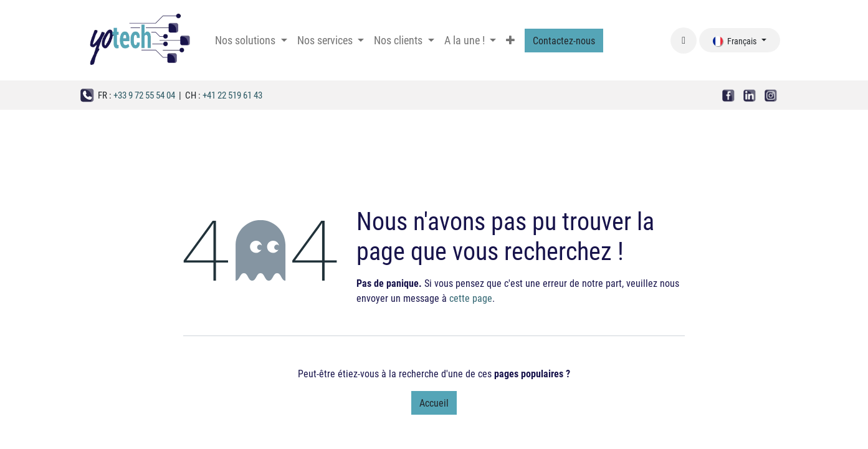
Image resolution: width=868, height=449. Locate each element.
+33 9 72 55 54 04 (144, 95)
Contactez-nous (564, 40)
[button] (684, 41)
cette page (471, 298)
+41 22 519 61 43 (232, 95)
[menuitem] (251, 40)
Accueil (434, 403)
